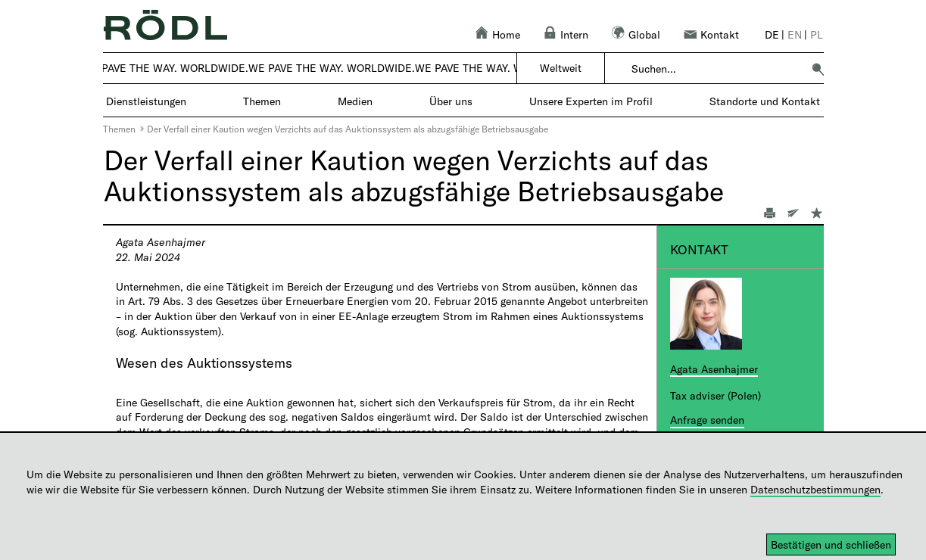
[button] (818, 69)
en (795, 34)
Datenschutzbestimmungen (815, 489)
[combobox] (717, 69)
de (772, 34)
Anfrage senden (707, 420)
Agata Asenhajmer (714, 369)
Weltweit (561, 68)
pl (817, 34)
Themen (119, 129)
